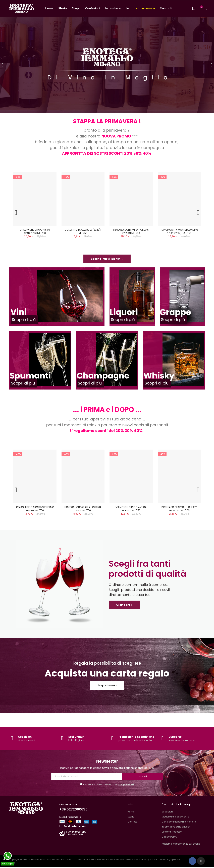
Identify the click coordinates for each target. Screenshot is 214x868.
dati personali (126, 785)
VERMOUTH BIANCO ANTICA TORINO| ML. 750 (131, 509)
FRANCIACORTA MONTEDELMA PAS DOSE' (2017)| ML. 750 (179, 231)
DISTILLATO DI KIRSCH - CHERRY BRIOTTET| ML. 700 (179, 509)
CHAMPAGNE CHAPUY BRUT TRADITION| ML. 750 (35, 231)
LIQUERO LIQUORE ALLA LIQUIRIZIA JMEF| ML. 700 (83, 509)
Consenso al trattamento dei (107, 785)
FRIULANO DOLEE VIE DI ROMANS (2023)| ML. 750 (131, 231)
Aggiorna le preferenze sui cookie (181, 844)
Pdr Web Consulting (160, 860)
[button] (107, 259)
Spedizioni (25, 737)
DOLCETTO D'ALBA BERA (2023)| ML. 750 (83, 231)
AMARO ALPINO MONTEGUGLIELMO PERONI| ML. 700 (35, 509)
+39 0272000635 (73, 810)
